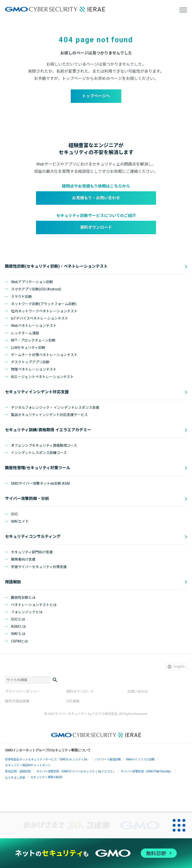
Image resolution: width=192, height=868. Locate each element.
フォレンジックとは (27, 612)
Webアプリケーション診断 (32, 282)
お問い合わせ (137, 691)
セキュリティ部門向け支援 (32, 552)
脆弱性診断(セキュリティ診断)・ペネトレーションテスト (56, 266)
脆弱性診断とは (23, 598)
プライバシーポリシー (22, 691)
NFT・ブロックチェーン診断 (33, 340)
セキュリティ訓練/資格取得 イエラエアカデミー (48, 430)
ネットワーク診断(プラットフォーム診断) (44, 304)
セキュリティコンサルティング (33, 537)
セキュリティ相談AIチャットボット (28, 765)
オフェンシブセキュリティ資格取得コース (44, 445)
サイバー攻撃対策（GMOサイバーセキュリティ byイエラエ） (76, 771)
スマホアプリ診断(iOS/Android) (36, 289)
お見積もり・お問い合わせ (96, 198)
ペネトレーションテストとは (34, 605)
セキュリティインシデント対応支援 (37, 392)
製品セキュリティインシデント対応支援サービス (49, 415)
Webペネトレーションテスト (34, 326)
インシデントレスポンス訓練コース (39, 453)
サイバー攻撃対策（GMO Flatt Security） (147, 771)
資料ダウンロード (96, 227)
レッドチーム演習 (25, 333)
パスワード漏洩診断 (108, 759)
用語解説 (13, 582)
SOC (14, 514)
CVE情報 (73, 701)
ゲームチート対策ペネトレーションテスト (44, 355)
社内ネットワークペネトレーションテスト (44, 311)
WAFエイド (20, 521)
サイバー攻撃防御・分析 (27, 499)
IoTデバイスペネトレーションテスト (40, 318)
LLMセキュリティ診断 (28, 348)
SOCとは (18, 619)
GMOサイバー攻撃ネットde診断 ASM (40, 483)
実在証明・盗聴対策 (18, 771)
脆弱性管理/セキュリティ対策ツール (38, 468)
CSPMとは (19, 641)
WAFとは (18, 634)
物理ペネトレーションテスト (34, 369)
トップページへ (96, 96)
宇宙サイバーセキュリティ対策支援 (39, 567)
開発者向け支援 (23, 559)
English (176, 667)
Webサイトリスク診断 (140, 759)
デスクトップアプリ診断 (30, 362)
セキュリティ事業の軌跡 (46, 777)
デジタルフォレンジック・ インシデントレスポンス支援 (55, 408)
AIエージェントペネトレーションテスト (42, 377)
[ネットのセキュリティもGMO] (96, 853)
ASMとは (18, 627)
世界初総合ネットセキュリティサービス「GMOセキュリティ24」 (47, 759)
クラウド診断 (21, 297)
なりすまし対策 (15, 778)
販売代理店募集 (17, 701)
